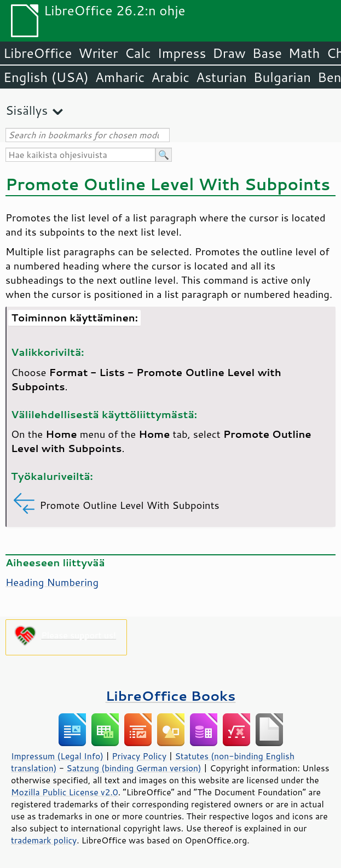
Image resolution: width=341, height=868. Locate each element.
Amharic (120, 77)
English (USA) (46, 77)
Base (267, 53)
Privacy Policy (139, 756)
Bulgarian (282, 77)
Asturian (221, 77)
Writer (98, 53)
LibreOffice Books (171, 696)
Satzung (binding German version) (134, 768)
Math (304, 53)
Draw (229, 53)
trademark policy (44, 840)
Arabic (170, 77)
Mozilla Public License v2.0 (65, 792)
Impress (182, 53)
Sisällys (27, 110)
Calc (138, 53)
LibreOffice (37, 53)
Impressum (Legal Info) (57, 756)
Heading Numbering (52, 582)
